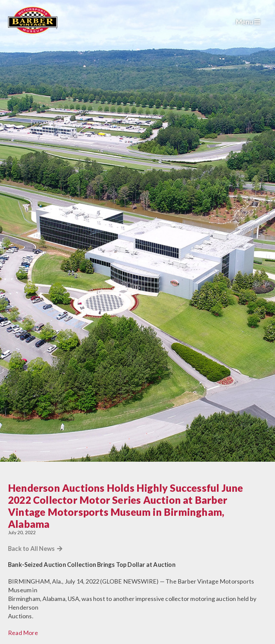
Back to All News (35, 549)
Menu (248, 22)
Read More (23, 633)
